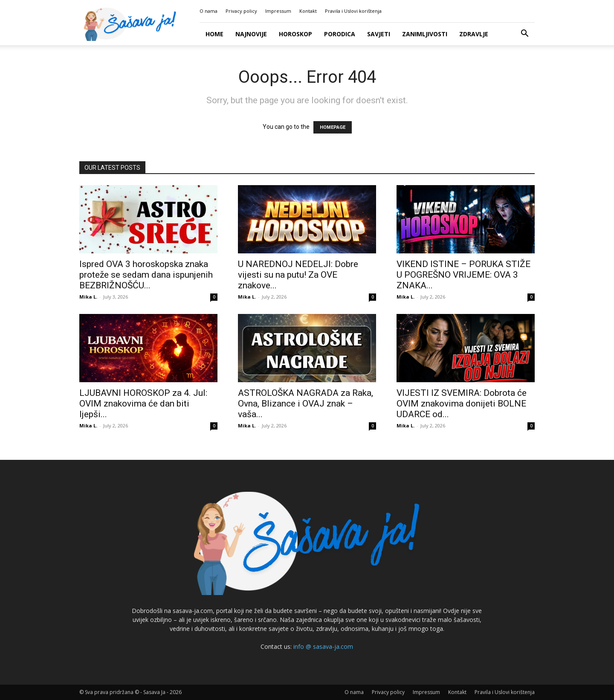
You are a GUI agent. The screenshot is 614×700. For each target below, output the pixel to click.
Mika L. (88, 297)
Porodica (340, 34)
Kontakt (308, 11)
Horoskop (295, 34)
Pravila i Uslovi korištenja (353, 11)
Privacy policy (241, 11)
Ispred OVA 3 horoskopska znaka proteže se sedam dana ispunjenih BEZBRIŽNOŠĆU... (146, 275)
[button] (524, 34)
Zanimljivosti (425, 34)
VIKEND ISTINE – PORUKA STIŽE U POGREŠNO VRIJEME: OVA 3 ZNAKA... (463, 275)
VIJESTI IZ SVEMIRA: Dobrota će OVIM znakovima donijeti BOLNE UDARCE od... (462, 404)
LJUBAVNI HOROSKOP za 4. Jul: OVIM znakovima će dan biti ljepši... (143, 404)
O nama (209, 11)
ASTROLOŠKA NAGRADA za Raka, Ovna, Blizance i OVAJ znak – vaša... (306, 404)
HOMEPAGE (333, 127)
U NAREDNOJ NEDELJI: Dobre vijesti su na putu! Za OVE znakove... (298, 275)
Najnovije (251, 34)
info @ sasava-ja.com (323, 646)
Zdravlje (474, 34)
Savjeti (379, 34)
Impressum (278, 11)
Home (214, 34)
